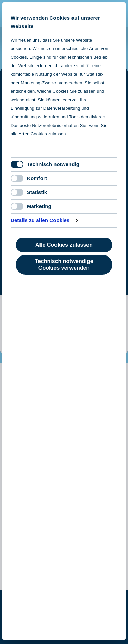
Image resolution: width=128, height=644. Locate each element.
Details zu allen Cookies (40, 220)
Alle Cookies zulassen (64, 245)
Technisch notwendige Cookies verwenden (64, 265)
